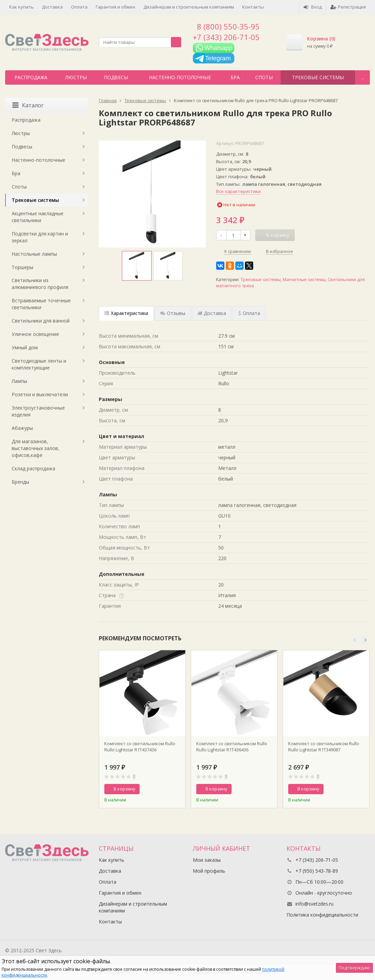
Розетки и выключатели (40, 394)
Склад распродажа (33, 468)
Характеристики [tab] (126, 313)
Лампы (19, 381)
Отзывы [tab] (173, 313)
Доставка (52, 7)
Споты (264, 77)
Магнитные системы (304, 280)
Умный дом (25, 347)
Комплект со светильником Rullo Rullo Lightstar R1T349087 (324, 747)
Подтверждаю (354, 968)
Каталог (28, 105)
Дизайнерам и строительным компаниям (189, 7)
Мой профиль (209, 871)
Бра (235, 77)
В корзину (121, 789)
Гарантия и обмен (115, 7)
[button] (354, 640)
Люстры (76, 77)
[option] (137, 266)
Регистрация (348, 7)
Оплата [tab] (249, 313)
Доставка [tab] (212, 313)
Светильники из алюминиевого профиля (40, 284)
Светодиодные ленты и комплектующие (39, 364)
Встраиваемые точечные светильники (41, 304)
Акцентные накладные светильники (38, 217)
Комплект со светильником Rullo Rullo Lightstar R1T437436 (140, 747)
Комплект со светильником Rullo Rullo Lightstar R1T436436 (232, 747)
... (362, 77)
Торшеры (22, 267)
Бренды (20, 482)
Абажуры (22, 428)
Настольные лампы (34, 254)
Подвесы (116, 77)
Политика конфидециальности (322, 915)
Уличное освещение (35, 334)
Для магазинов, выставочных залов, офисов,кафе (36, 448)
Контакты (253, 7)
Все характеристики (238, 191)
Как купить (21, 7)
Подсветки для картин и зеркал (40, 237)
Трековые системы (318, 77)
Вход (313, 7)
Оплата (79, 7)
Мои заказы (207, 860)
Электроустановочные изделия (38, 411)
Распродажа (31, 77)
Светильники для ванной (41, 321)
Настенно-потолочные (180, 77)
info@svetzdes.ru (314, 904)
